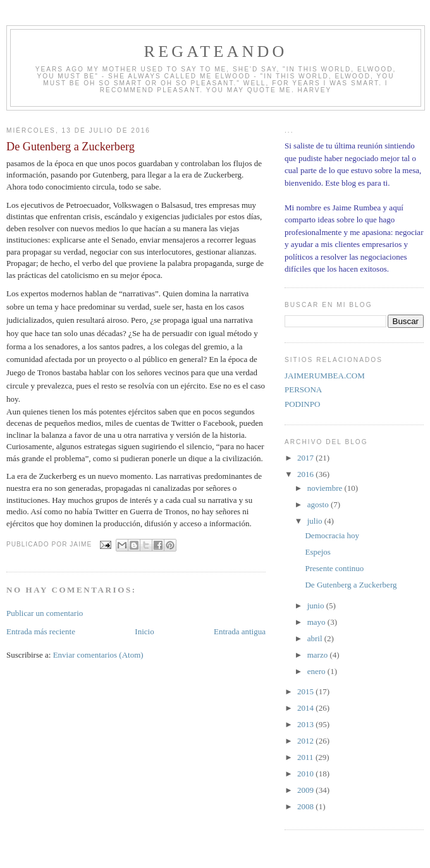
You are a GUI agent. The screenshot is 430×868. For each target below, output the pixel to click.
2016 (306, 474)
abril (316, 638)
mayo (317, 622)
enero (317, 671)
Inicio (144, 631)
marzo (319, 655)
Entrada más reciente (41, 631)
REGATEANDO (216, 51)
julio (316, 521)
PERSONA (303, 389)
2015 (306, 691)
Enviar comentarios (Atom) (98, 655)
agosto (319, 504)
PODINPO (302, 404)
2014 (306, 708)
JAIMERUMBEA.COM (325, 376)
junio (317, 606)
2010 (306, 774)
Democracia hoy (332, 535)
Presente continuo (334, 568)
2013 (306, 724)
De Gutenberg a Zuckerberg (351, 585)
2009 (306, 790)
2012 (306, 741)
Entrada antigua (240, 631)
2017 (306, 458)
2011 (306, 757)
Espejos (317, 552)
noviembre (326, 488)
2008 (306, 806)
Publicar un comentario (45, 613)
